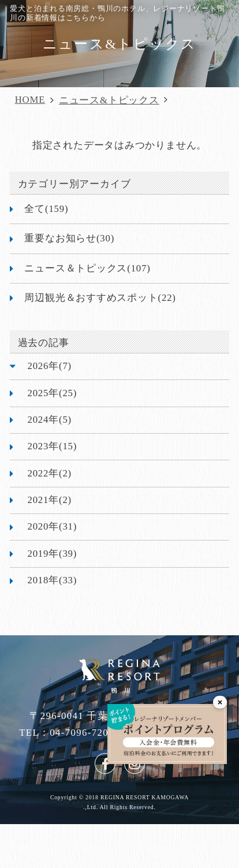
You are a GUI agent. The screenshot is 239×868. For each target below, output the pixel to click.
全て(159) (46, 209)
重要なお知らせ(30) (69, 238)
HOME (30, 100)
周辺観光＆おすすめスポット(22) (100, 298)
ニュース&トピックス (109, 100)
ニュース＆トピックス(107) (87, 268)
